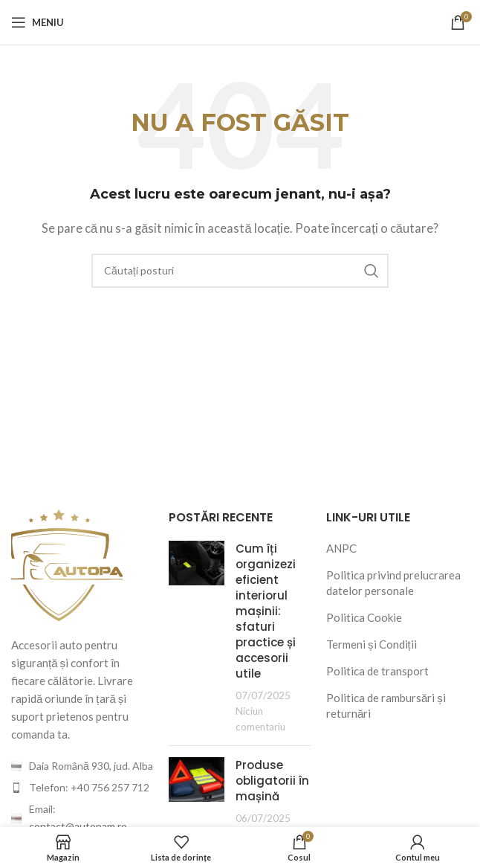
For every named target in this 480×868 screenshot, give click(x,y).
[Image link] (67, 563)
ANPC (341, 548)
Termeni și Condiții (372, 644)
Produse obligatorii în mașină (272, 781)
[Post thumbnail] (197, 637)
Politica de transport (377, 671)
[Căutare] (240, 271)
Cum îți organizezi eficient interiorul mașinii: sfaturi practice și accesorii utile (266, 611)
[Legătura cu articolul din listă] (82, 788)
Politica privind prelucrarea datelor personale (393, 583)
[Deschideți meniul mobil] (38, 22)
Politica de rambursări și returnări (386, 705)
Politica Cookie (364, 617)
